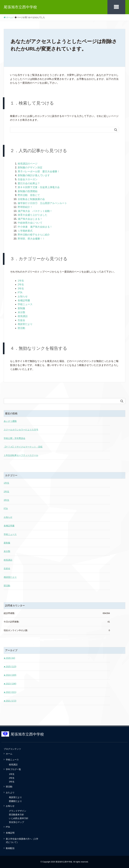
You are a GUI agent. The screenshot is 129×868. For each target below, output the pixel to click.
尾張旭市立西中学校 (20, 7)
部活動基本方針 (16, 815)
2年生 (21, 285)
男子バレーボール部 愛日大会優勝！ (39, 171)
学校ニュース (25, 304)
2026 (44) (9, 658)
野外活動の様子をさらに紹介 (34, 235)
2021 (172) (10, 701)
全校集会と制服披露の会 (31, 199)
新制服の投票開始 (28, 191)
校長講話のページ (28, 164)
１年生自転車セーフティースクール (21, 455)
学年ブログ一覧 (13, 769)
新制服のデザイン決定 (30, 167)
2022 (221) (10, 692)
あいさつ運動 (10, 421)
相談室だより (25, 324)
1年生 (21, 281)
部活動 (21, 328)
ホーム (9, 754)
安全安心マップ (16, 822)
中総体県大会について (30, 223)
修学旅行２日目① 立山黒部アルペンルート (42, 203)
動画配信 (10, 848)
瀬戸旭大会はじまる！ (30, 219)
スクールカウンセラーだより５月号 (21, 430)
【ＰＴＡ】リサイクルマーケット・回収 (23, 447)
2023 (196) (10, 684)
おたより (10, 792)
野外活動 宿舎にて (29, 195)
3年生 (21, 289)
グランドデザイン (18, 811)
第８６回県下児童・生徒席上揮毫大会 (39, 187)
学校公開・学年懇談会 (14, 438)
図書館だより (15, 801)
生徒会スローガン (28, 179)
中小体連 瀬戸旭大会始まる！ (35, 227)
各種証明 (10, 833)
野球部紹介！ (25, 207)
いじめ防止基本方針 (19, 818)
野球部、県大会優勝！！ (31, 239)
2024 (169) (10, 675)
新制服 (21, 308)
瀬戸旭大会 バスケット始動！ (35, 211)
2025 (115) (10, 666)
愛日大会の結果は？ (29, 183)
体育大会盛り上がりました (33, 215)
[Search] (61, 130)
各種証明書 (24, 300)
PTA (20, 293)
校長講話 (23, 316)
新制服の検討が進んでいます (34, 175)
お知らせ (23, 296)
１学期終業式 (25, 231)
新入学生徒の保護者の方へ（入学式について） (22, 841)
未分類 (21, 312)
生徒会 (21, 320)
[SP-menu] (116, 7)
